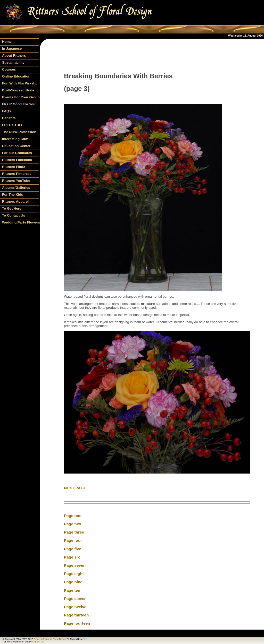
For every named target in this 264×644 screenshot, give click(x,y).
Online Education (16, 76)
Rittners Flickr (14, 167)
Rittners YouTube (16, 181)
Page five (73, 549)
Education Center (16, 146)
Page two (73, 524)
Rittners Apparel (15, 201)
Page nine (73, 582)
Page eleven (75, 599)
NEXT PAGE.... (77, 488)
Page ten (72, 590)
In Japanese (12, 49)
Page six (72, 557)
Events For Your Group (20, 97)
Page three (74, 532)
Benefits (9, 118)
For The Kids (13, 195)
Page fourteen (77, 623)
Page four (73, 540)
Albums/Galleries (16, 188)
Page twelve (75, 607)
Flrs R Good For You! (19, 104)
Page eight (74, 574)
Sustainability (13, 62)
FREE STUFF (13, 125)
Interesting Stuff (15, 139)
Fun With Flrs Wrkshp (20, 83)
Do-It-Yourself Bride (18, 90)
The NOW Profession (19, 132)
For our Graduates (17, 153)
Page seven (75, 565)
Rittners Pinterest (16, 174)
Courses (9, 69)
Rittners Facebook (17, 160)
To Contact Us (14, 215)
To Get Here (12, 208)
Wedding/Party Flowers (20, 222)
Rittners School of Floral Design (50, 639)
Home (7, 42)
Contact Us (38, 642)
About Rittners (14, 55)
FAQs (7, 111)
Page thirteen (76, 615)
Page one (73, 516)
